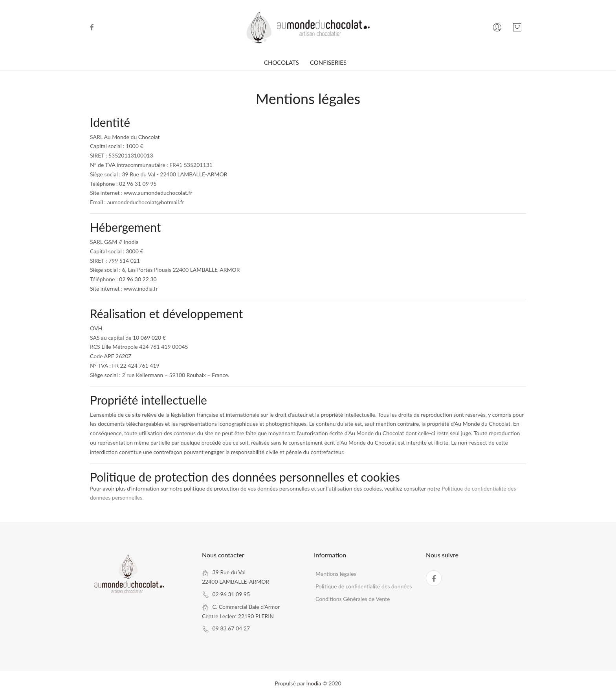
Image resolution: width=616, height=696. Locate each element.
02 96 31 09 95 (231, 594)
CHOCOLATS (281, 62)
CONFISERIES (328, 62)
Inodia (314, 683)
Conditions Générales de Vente (353, 599)
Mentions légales (336, 574)
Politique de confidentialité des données (364, 586)
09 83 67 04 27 (231, 628)
